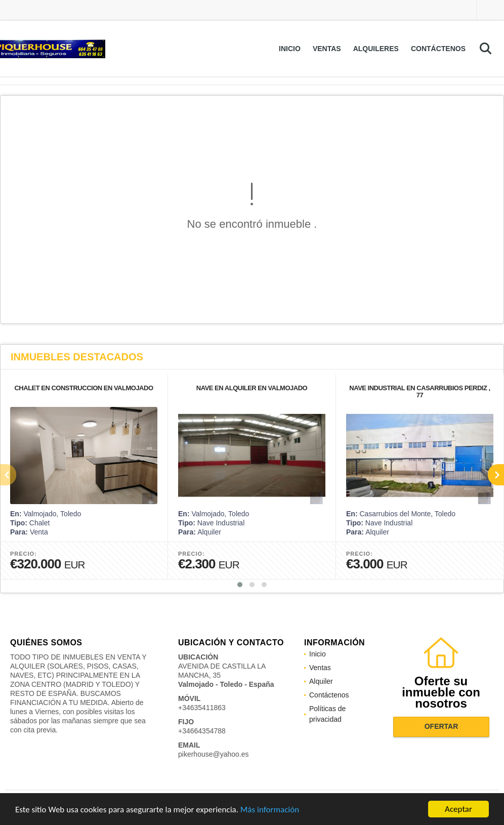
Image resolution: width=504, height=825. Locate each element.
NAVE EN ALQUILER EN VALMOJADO (252, 388)
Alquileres (376, 49)
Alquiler (321, 681)
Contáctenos (438, 49)
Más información (270, 810)
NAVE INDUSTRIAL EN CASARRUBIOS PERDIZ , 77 (419, 391)
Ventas (327, 49)
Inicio (290, 49)
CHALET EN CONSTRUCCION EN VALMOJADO (83, 388)
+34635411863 (202, 708)
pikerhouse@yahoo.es (214, 754)
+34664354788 (202, 731)
